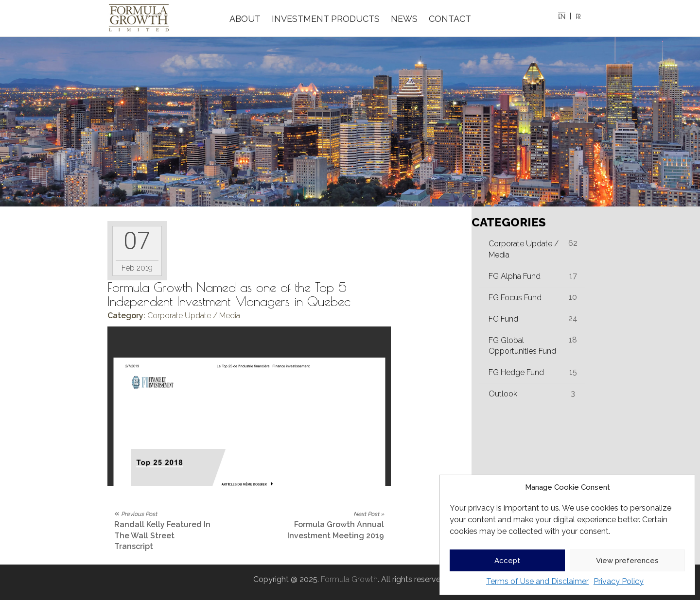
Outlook (503, 394)
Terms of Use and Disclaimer (537, 581)
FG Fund (503, 319)
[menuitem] (562, 16)
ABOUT (245, 19)
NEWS (404, 19)
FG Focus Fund (515, 298)
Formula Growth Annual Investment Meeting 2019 (336, 525)
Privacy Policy (619, 581)
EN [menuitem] (562, 17)
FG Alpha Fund (515, 276)
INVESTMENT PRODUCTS (326, 19)
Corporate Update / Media (194, 316)
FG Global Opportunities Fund (522, 346)
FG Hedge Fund (516, 372)
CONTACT (450, 19)
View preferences (627, 561)
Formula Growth (349, 579)
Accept (507, 561)
